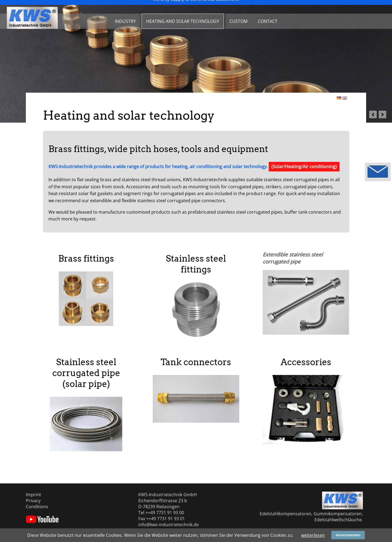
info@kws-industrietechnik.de (169, 525)
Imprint (33, 495)
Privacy (33, 501)
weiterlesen (313, 535)
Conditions (37, 507)
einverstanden (348, 535)
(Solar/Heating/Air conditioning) (304, 166)
